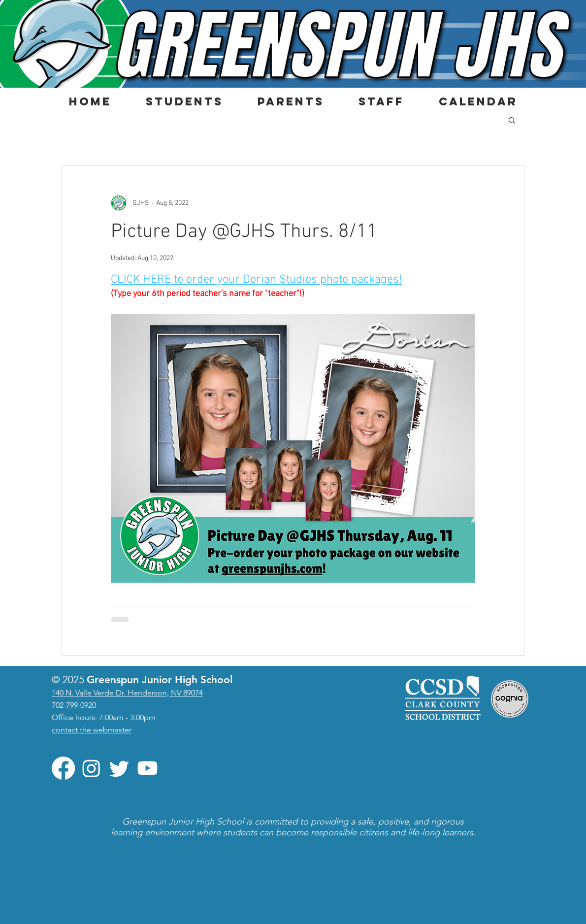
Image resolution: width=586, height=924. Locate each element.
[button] (184, 101)
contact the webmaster (92, 730)
